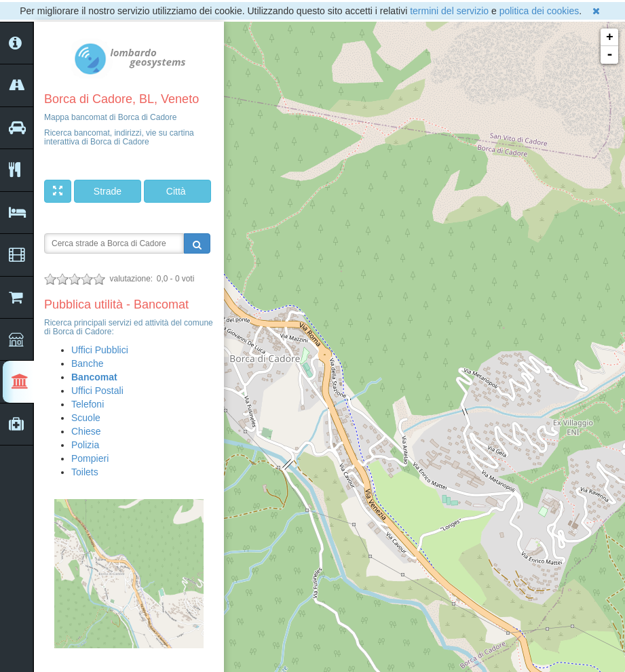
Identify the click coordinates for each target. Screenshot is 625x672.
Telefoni (88, 404)
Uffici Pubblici (100, 350)
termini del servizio (449, 11)
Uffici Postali (97, 391)
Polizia (85, 445)
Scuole (86, 418)
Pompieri (90, 458)
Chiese (86, 431)
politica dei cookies (539, 11)
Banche (87, 363)
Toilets (85, 472)
